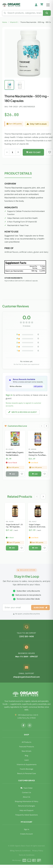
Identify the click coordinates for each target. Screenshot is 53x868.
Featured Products (27, 747)
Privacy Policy (38, 851)
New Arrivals (26, 751)
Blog (26, 756)
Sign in (9, 395)
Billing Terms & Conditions (20, 851)
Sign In (27, 829)
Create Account (26, 834)
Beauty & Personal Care (27, 773)
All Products (26, 742)
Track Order (27, 788)
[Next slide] (46, 426)
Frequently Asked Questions (27, 815)
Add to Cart (33, 152)
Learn (27, 760)
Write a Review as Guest (23, 412)
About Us (26, 797)
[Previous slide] (42, 426)
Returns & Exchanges (27, 806)
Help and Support (26, 810)
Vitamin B (14, 22)
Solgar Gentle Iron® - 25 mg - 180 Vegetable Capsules (14, 527)
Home (5, 22)
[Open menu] (48, 5)
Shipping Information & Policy (27, 801)
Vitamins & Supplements (27, 765)
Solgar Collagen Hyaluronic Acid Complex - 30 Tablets (38, 527)
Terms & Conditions (27, 855)
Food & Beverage (27, 769)
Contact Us (26, 792)
